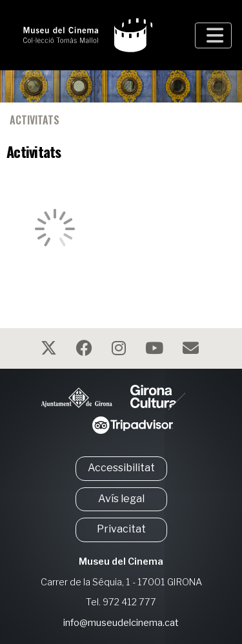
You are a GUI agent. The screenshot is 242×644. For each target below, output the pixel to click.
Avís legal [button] (121, 499)
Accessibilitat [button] (121, 468)
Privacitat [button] (121, 529)
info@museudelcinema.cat (121, 623)
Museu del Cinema (121, 561)
